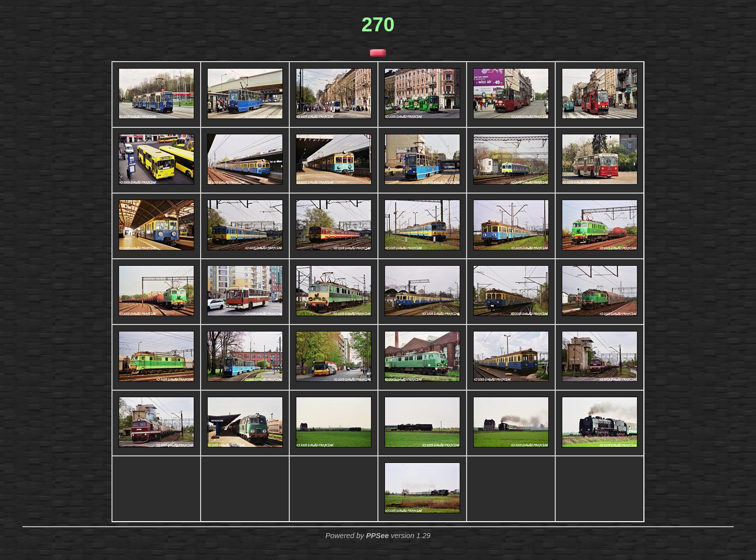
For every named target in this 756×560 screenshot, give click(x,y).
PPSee (378, 536)
